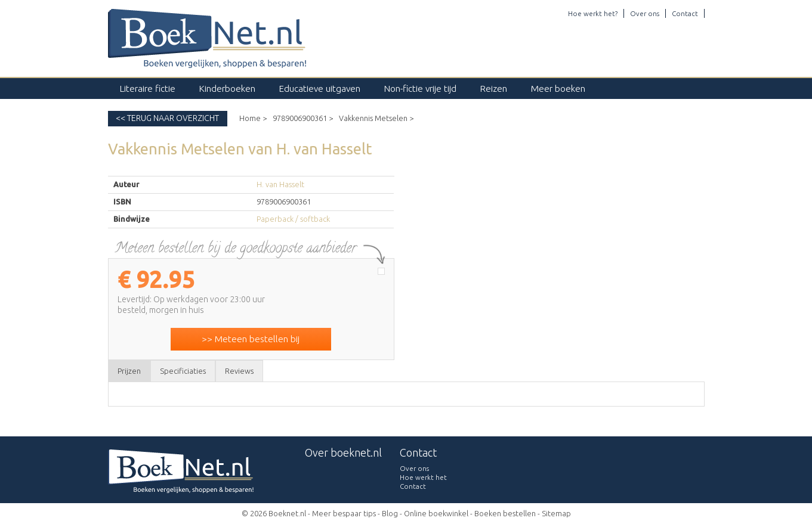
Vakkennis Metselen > (376, 118)
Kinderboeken (227, 89)
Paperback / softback (293, 219)
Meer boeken (558, 89)
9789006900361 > (303, 118)
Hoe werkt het (423, 477)
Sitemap (556, 513)
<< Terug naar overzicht (167, 118)
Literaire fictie (148, 89)
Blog (390, 513)
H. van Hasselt (280, 184)
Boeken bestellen (505, 513)
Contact (685, 13)
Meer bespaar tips (344, 513)
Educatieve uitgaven (320, 89)
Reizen (494, 89)
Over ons (645, 13)
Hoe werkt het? (593, 13)
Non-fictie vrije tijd (420, 89)
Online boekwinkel (436, 513)
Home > (253, 118)
